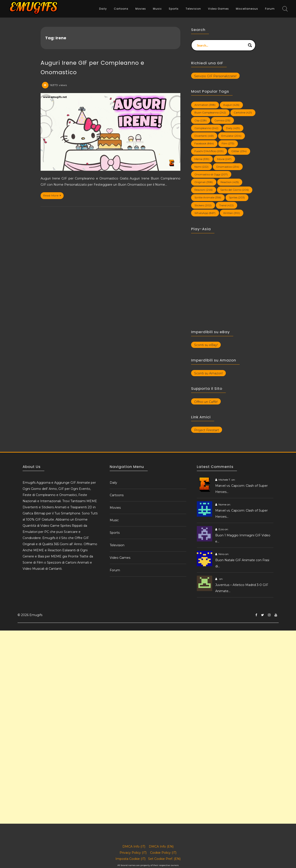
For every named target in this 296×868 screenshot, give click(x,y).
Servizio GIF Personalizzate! (215, 76)
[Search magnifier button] (250, 45)
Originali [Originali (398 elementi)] (204, 182)
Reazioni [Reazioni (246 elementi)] (204, 190)
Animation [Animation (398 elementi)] (205, 105)
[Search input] (221, 45)
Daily (103, 9)
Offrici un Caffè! (206, 402)
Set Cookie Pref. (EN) (164, 859)
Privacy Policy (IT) (133, 853)
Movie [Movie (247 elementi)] (224, 159)
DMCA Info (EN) (161, 846)
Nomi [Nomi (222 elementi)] (201, 167)
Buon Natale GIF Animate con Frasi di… (242, 563)
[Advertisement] (132, 661)
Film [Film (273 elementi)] (228, 143)
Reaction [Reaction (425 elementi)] (230, 182)
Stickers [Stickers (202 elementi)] (203, 205)
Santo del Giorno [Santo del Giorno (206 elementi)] (235, 190)
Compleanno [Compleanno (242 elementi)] (206, 128)
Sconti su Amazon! (208, 373)
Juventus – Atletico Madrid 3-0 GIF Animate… (242, 588)
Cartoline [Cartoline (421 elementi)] (243, 112)
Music (157, 9)
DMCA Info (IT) (134, 846)
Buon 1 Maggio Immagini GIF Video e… (243, 538)
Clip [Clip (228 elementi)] (201, 120)
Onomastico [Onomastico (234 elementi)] (228, 167)
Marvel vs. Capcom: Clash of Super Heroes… (241, 489)
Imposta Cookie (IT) (130, 859)
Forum (270, 9)
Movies (141, 9)
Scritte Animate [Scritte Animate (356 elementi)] (208, 197)
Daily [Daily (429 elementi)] (233, 128)
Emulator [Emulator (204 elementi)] (231, 136)
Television (193, 9)
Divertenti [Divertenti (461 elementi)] (204, 136)
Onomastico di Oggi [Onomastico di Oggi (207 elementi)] (211, 174)
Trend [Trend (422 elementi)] (226, 205)
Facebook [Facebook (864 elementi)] (204, 143)
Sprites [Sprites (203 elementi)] (237, 197)
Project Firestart (207, 430)
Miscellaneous (247, 9)
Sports (174, 9)
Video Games (218, 9)
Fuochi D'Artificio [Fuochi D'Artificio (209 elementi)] (209, 151)
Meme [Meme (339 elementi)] (202, 159)
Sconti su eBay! (206, 345)
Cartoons (121, 9)
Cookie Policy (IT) (163, 853)
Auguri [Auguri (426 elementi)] (231, 105)
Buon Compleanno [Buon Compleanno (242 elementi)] (210, 112)
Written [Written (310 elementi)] (231, 213)
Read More (52, 195)
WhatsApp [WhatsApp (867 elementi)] (205, 213)
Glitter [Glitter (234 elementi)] (239, 151)
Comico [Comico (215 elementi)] (222, 120)
